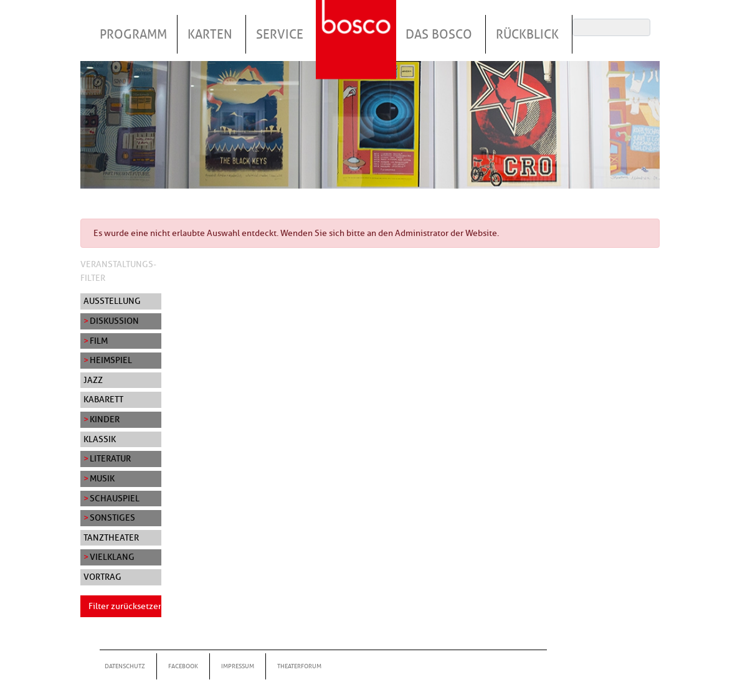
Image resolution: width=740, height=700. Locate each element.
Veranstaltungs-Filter (118, 271)
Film (99, 341)
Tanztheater (111, 537)
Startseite (358, 24)
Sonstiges (112, 518)
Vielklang (112, 557)
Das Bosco (439, 34)
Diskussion (114, 321)
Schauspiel (115, 498)
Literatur (110, 458)
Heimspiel (111, 360)
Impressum (238, 666)
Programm (133, 34)
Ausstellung (112, 301)
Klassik (100, 439)
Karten (210, 34)
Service (280, 34)
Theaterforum (299, 666)
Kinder (105, 419)
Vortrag (102, 577)
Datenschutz (125, 666)
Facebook (183, 666)
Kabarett (103, 399)
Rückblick (527, 34)
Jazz (93, 380)
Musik (102, 478)
